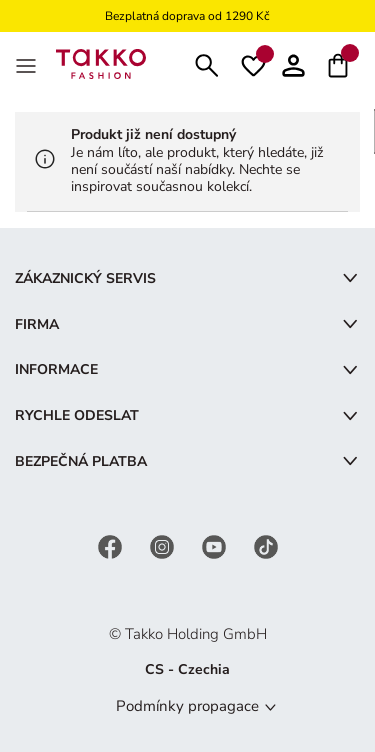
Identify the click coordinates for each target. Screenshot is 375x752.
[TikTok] (266, 546)
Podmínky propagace (187, 706)
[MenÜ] (28, 64)
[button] (293, 63)
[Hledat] (207, 63)
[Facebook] (112, 546)
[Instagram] (164, 546)
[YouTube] (216, 546)
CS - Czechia (187, 669)
